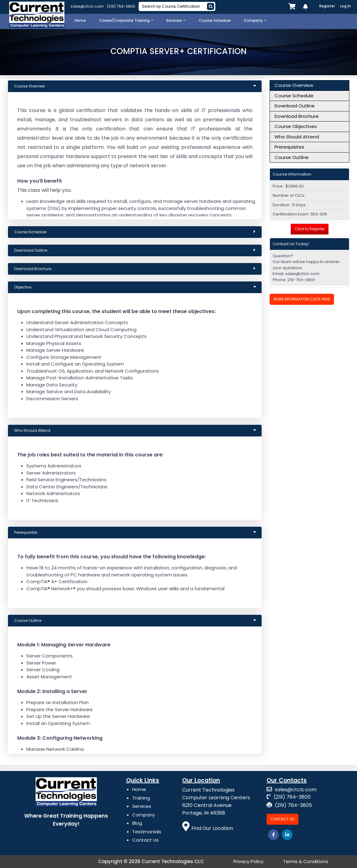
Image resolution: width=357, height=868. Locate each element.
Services (142, 806)
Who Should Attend (297, 137)
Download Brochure (297, 116)
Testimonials (147, 832)
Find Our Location (208, 828)
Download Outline (295, 106)
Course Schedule (294, 96)
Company (144, 815)
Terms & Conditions (306, 861)
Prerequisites (289, 147)
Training (141, 798)
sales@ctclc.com (87, 6)
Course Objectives (296, 126)
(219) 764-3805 (289, 805)
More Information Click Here (302, 299)
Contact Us (145, 840)
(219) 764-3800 (121, 6)
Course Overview (294, 85)
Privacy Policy (248, 861)
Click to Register (310, 229)
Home (139, 789)
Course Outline (292, 157)
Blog (137, 823)
